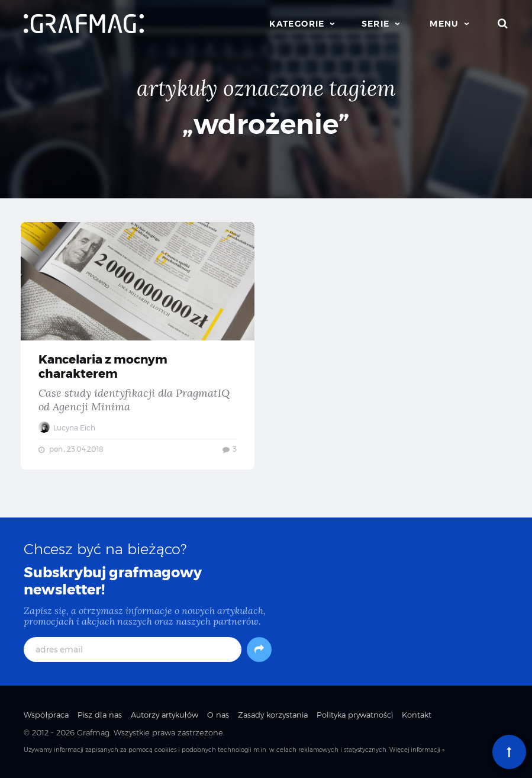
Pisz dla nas (100, 715)
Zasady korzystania (273, 715)
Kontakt (417, 715)
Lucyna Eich (67, 428)
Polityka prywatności (355, 715)
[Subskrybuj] (259, 650)
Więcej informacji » (417, 750)
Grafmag (93, 732)
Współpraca (46, 715)
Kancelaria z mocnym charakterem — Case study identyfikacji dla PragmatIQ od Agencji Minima (138, 346)
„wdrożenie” (266, 124)
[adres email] (133, 650)
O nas (218, 715)
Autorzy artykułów (165, 715)
